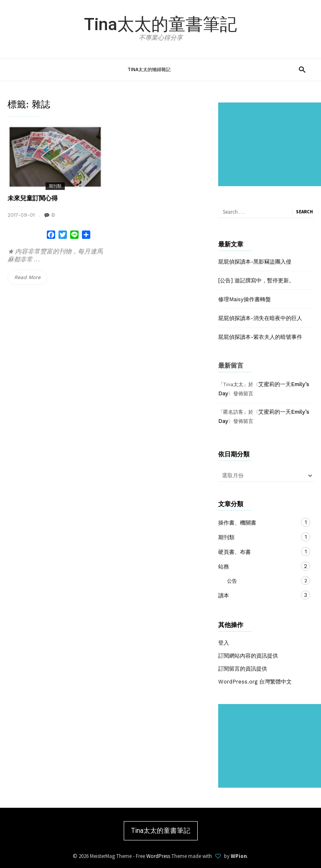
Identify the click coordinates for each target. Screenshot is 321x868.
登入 (224, 643)
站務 (257, 566)
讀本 (257, 595)
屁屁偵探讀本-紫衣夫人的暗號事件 (260, 337)
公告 (253, 581)
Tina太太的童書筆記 (160, 24)
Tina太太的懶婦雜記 (149, 70)
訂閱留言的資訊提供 (243, 669)
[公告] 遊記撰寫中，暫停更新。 (256, 280)
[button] (302, 69)
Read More (30, 278)
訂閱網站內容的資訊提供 (248, 656)
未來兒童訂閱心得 (33, 198)
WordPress (158, 856)
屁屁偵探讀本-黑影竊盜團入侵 (255, 262)
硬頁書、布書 (257, 552)
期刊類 (55, 186)
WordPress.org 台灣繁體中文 (255, 682)
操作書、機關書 (257, 522)
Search (304, 212)
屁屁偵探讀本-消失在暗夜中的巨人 (260, 318)
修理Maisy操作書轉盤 (245, 299)
